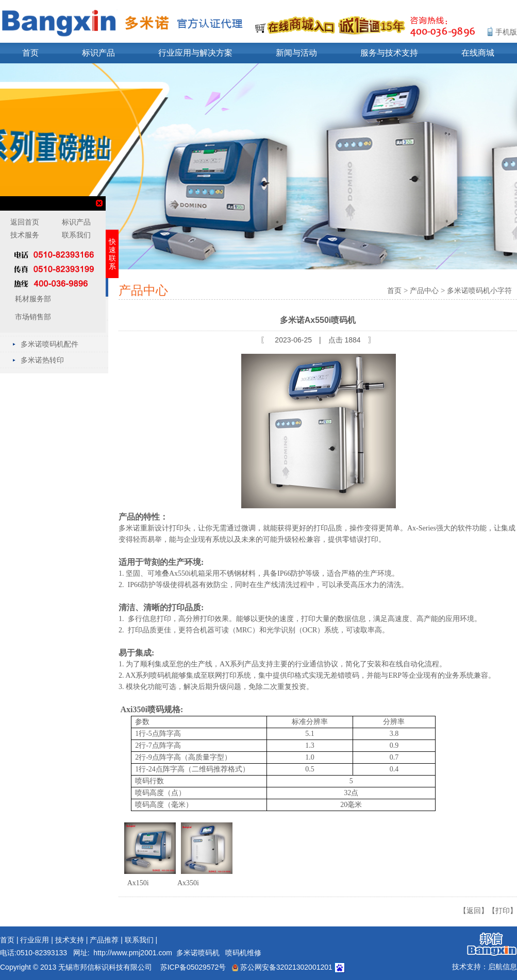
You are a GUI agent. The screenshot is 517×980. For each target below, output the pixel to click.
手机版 (506, 32)
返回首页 (25, 222)
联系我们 (139, 940)
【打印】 (503, 910)
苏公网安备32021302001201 (282, 967)
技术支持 (70, 940)
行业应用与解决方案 (195, 53)
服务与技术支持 (389, 53)
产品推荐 (104, 940)
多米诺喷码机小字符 (479, 290)
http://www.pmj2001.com (133, 953)
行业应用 (35, 940)
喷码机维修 (243, 953)
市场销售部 (32, 317)
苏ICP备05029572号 (193, 967)
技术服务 (25, 235)
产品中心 (424, 290)
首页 (30, 53)
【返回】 (474, 910)
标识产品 (98, 53)
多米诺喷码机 (198, 953)
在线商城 (478, 53)
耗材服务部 (32, 299)
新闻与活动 (296, 53)
